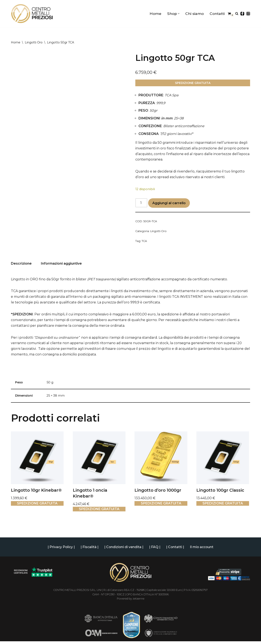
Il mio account (202, 550)
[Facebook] (242, 14)
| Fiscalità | (89, 550)
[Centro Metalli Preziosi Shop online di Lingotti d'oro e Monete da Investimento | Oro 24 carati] (32, 14)
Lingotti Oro (34, 42)
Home (155, 14)
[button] (178, 14)
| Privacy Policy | (61, 550)
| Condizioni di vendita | (124, 550)
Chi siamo (194, 14)
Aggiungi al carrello (169, 204)
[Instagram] (248, 14)
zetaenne (138, 601)
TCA (144, 242)
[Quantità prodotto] (141, 204)
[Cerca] (237, 14)
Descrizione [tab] (21, 265)
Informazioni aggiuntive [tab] (61, 265)
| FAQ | (155, 550)
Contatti (217, 14)
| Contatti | (175, 550)
